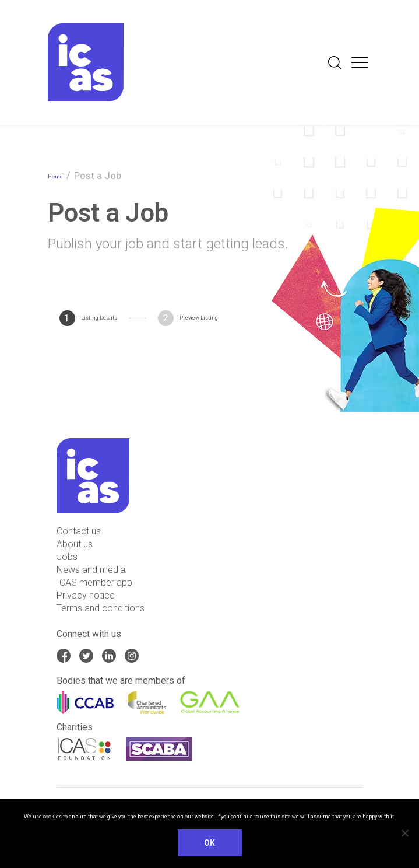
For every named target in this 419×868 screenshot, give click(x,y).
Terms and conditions (101, 608)
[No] (404, 833)
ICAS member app (94, 582)
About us (75, 544)
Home (55, 177)
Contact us (79, 531)
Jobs (67, 557)
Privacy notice (86, 595)
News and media (91, 570)
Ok (210, 843)
